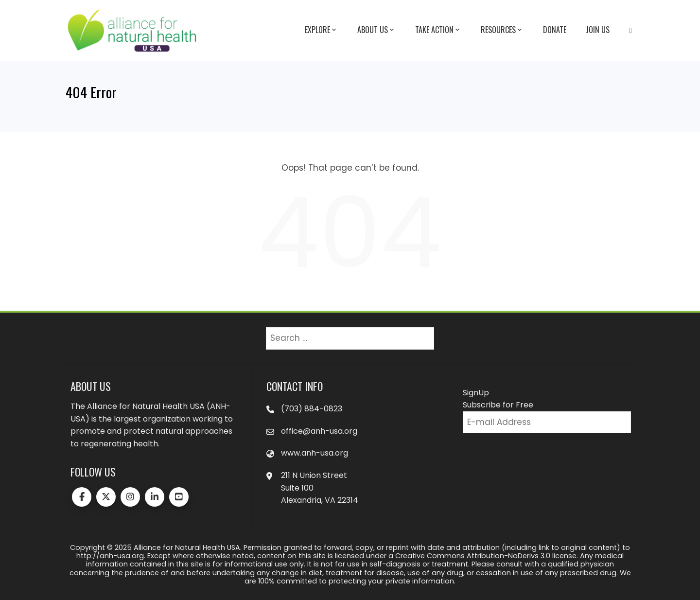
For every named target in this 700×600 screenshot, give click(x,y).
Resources (502, 30)
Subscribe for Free (498, 405)
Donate (555, 30)
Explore (321, 30)
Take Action (438, 30)
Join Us (598, 30)
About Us (376, 30)
